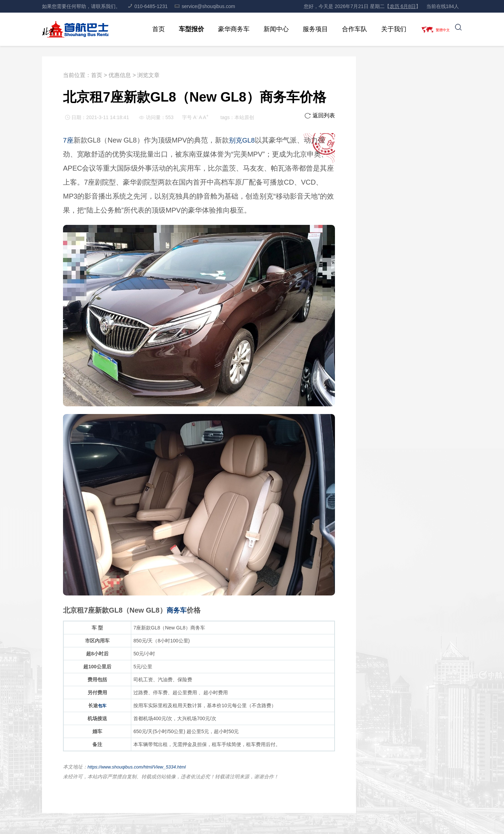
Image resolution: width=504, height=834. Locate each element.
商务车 (177, 610)
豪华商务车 (225, 29)
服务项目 (307, 29)
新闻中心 (268, 29)
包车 (102, 705)
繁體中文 (439, 29)
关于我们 (385, 29)
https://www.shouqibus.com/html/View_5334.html (141, 767)
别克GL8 (243, 140)
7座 (68, 140)
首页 (150, 29)
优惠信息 (120, 75)
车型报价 (183, 29)
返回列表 (320, 115)
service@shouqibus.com (205, 6)
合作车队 (346, 29)
